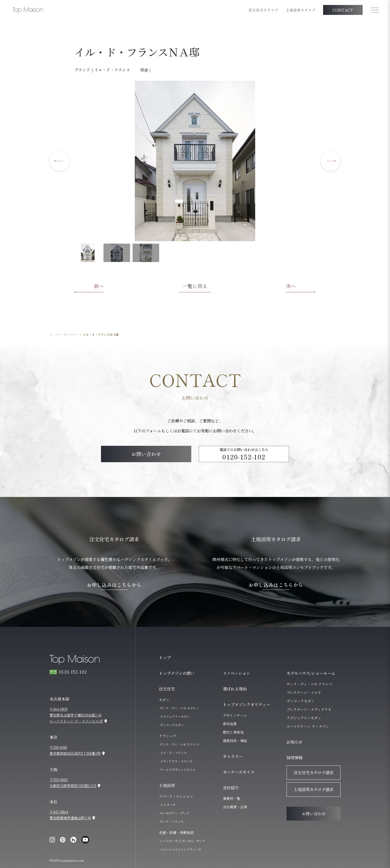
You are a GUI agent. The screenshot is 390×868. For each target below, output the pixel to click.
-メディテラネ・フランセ (176, 761)
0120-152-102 (244, 457)
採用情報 (294, 758)
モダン (164, 700)
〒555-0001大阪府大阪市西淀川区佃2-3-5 (73, 783)
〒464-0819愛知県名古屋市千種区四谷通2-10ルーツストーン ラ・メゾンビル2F (76, 715)
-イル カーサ (167, 805)
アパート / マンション (176, 796)
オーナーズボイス (239, 772)
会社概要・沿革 (235, 807)
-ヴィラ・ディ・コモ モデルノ (179, 708)
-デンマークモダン (171, 725)
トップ (54, 334)
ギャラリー (71, 334)
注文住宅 (167, 689)
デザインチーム (235, 715)
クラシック (168, 736)
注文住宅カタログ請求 (314, 773)
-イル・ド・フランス (173, 753)
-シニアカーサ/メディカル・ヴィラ (182, 841)
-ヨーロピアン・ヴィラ (174, 813)
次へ (291, 286)
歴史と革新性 (233, 732)
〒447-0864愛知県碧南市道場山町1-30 (70, 815)
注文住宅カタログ (263, 10)
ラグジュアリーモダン (304, 718)
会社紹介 (231, 788)
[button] (88, 253)
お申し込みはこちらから (114, 585)
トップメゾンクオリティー (246, 704)
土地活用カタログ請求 (314, 789)
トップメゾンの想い (177, 673)
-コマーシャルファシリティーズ (180, 849)
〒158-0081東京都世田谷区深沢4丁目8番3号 (75, 750)
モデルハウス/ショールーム (311, 673)
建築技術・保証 (235, 741)
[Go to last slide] (59, 161)
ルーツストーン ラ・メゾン (308, 726)
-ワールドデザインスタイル (177, 770)
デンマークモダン (300, 701)
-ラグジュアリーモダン (174, 716)
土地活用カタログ (301, 10)
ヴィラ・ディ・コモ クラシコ (309, 684)
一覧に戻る (195, 286)
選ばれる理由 (235, 689)
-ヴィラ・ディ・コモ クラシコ (179, 744)
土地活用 (167, 785)
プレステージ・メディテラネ (309, 709)
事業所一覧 (232, 798)
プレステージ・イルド (304, 692)
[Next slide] (331, 161)
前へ (99, 286)
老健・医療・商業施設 (176, 832)
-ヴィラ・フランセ (171, 821)
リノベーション (237, 673)
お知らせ (294, 742)
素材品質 (230, 724)
